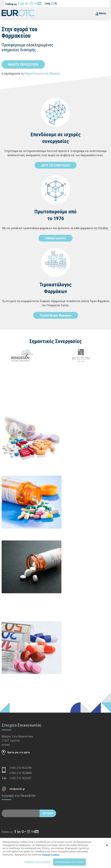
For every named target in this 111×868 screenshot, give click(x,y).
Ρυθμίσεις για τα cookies (37, 864)
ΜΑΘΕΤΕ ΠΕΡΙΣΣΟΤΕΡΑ (23, 65)
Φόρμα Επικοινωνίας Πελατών (42, 74)
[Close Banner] (107, 847)
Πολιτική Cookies (51, 856)
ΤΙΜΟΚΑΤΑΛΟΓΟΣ (55, 238)
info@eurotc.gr (17, 789)
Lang (47, 3)
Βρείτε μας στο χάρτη (19, 752)
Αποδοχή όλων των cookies (69, 864)
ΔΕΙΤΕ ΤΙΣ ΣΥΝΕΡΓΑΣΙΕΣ (56, 165)
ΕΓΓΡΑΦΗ (48, 813)
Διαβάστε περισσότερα (68, 436)
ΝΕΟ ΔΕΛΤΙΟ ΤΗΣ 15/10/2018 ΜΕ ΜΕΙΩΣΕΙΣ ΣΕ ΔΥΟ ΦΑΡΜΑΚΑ (85, 547)
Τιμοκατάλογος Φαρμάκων (56, 315)
